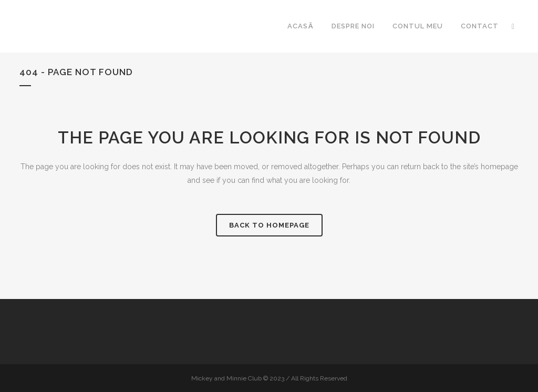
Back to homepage (269, 225)
